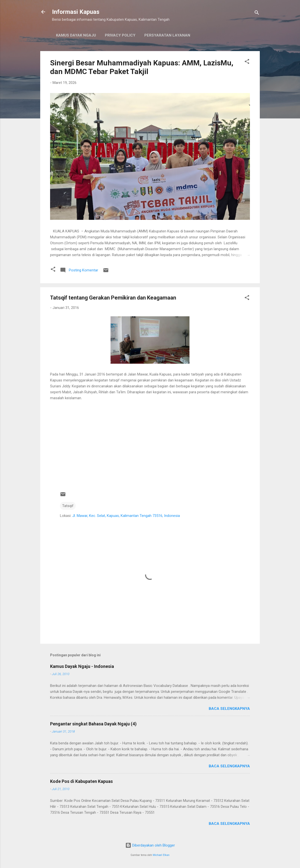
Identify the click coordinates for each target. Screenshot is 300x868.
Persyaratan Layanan (167, 35)
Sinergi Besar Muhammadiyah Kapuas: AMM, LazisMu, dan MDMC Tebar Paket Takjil (142, 67)
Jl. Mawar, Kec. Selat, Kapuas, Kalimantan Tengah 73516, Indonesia (126, 516)
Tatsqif (68, 506)
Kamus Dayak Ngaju (76, 35)
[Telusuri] (257, 13)
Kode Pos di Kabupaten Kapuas (81, 781)
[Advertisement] (150, 447)
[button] (247, 62)
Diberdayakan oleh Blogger (150, 845)
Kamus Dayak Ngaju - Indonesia (82, 666)
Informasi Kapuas (76, 12)
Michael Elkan (161, 855)
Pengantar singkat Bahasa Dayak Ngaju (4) (93, 724)
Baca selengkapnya (229, 709)
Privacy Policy (120, 35)
